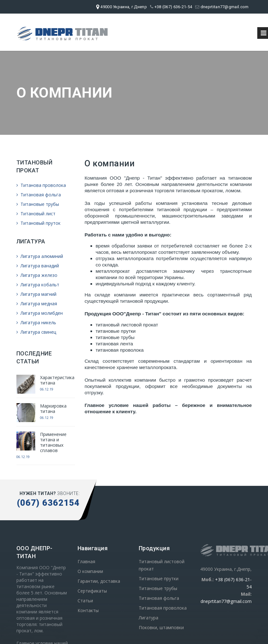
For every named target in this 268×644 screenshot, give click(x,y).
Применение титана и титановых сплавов (53, 442)
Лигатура (149, 618)
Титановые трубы (38, 204)
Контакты (88, 610)
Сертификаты (92, 591)
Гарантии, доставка (99, 581)
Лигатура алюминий (40, 256)
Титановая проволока (163, 608)
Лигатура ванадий (38, 266)
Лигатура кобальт (38, 285)
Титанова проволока (41, 185)
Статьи (85, 601)
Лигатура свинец (36, 332)
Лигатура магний (36, 294)
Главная (86, 561)
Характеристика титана (57, 380)
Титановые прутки (159, 578)
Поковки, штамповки (161, 627)
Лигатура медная (37, 304)
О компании (90, 571)
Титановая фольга (39, 195)
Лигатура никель (36, 322)
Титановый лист (36, 214)
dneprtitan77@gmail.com (222, 7)
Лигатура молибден (40, 313)
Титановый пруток (38, 223)
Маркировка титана (53, 408)
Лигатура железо (37, 275)
